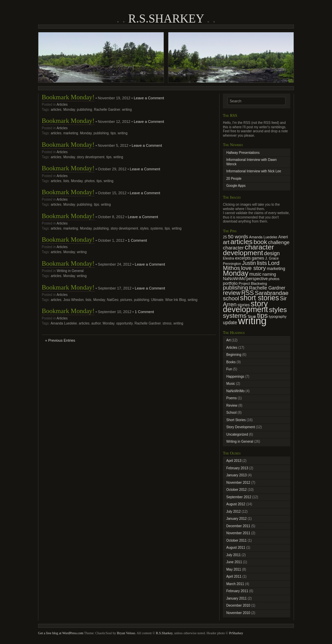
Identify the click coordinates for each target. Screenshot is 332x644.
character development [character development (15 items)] (248, 250)
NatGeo (112, 300)
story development (91, 157)
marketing (71, 133)
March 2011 (235, 584)
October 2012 (237, 490)
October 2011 (237, 540)
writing (127, 110)
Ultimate (157, 300)
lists (66, 181)
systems (157, 228)
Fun (229, 369)
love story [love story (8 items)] (254, 268)
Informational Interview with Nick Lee (254, 171)
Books (231, 362)
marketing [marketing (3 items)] (276, 269)
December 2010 (238, 605)
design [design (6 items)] (272, 253)
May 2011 (234, 569)
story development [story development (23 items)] (245, 307)
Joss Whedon (74, 300)
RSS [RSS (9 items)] (248, 293)
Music (231, 384)
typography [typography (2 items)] (278, 316)
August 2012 (236, 504)
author (96, 323)
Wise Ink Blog (176, 300)
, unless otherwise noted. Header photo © (201, 633)
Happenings (235, 377)
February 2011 (237, 591)
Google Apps (236, 186)
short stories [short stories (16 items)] (260, 298)
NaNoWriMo (235, 391)
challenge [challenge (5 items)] (279, 242)
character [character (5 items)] (233, 248)
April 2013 (234, 461)
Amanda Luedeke (64, 323)
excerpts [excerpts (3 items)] (243, 258)
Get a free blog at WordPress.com (61, 633)
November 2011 (238, 533)
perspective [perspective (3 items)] (257, 279)
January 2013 (237, 475)
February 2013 (237, 468)
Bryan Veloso (126, 633)
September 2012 (239, 497)
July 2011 (234, 555)
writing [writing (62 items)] (252, 321)
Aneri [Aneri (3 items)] (283, 237)
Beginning (234, 355)
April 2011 (234, 577)
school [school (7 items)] (231, 298)
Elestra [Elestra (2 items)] (228, 258)
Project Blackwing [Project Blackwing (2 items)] (253, 283)
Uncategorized (237, 434)
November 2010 (238, 613)
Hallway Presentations (243, 153)
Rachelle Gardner (107, 110)
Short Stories (236, 420)
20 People (234, 179)
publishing (84, 110)
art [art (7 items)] (226, 242)
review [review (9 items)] (232, 293)
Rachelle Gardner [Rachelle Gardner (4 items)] (267, 288)
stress (167, 323)
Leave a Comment (149, 98)
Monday (69, 110)
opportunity (124, 323)
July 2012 (234, 512)
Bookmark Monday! (68, 97)
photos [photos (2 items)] (274, 279)
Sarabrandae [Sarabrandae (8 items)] (272, 293)
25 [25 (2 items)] (225, 237)
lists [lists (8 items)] (262, 263)
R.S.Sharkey (166, 19)
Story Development (241, 427)
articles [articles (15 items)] (241, 242)
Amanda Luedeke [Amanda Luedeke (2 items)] (263, 237)
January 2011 (237, 598)
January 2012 (237, 519)
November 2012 (238, 483)
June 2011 (234, 562)
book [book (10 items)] (260, 242)
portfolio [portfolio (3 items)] (230, 283)
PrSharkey (236, 633)
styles (144, 228)
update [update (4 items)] (230, 323)
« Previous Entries (60, 340)
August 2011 (236, 548)
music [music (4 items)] (255, 274)
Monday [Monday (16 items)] (236, 273)
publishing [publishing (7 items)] (236, 288)
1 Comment (137, 240)
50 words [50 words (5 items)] (238, 237)
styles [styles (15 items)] (278, 310)
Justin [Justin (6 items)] (249, 263)
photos (90, 181)
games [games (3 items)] (258, 258)
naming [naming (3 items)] (269, 274)
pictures (126, 300)
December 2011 (238, 526)
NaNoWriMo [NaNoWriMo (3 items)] (234, 279)
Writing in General (70, 271)
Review (232, 405)
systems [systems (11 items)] (235, 316)
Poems (231, 398)
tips (113, 133)
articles (56, 110)
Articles (62, 105)
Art (228, 340)
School (231, 413)
